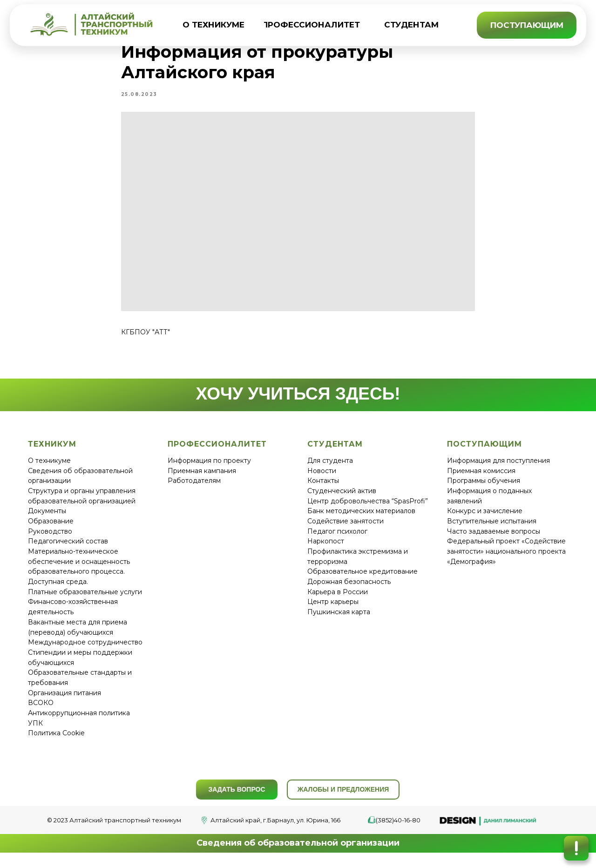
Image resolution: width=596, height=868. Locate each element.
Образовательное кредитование (362, 577)
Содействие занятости (345, 527)
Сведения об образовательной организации (298, 849)
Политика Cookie (56, 739)
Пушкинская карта (339, 618)
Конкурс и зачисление (485, 517)
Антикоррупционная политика (79, 719)
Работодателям (194, 487)
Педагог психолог (337, 537)
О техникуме (49, 466)
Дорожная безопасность (349, 588)
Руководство (50, 537)
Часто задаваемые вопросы (494, 537)
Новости (322, 476)
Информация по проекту (209, 466)
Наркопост (326, 547)
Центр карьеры (333, 608)
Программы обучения (484, 487)
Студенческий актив (342, 496)
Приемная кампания (202, 476)
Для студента (330, 466)
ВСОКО (41, 709)
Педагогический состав (68, 547)
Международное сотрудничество (85, 648)
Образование (51, 527)
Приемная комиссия (481, 476)
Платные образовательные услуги (85, 597)
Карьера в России (338, 597)
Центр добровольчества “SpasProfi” (368, 507)
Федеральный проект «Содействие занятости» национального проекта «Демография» (506, 557)
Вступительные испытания (492, 527)
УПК (35, 729)
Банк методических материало (359, 517)
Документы (47, 517)
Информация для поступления (498, 466)
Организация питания (64, 698)
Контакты (323, 487)
